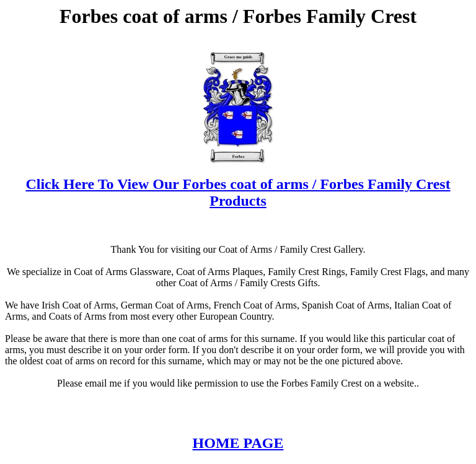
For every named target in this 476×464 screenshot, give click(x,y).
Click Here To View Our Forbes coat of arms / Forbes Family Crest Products (238, 192)
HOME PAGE (238, 443)
